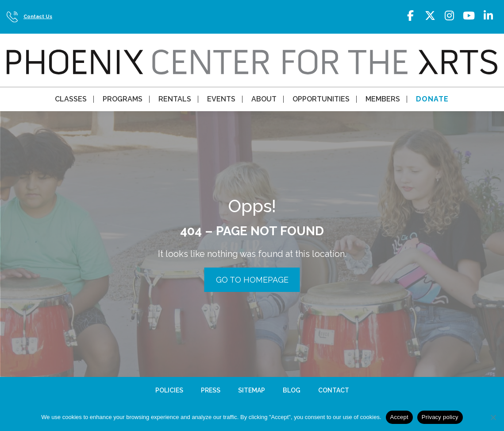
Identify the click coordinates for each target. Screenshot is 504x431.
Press (211, 390)
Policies (169, 390)
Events (221, 99)
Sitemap (252, 390)
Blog (292, 390)
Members (383, 99)
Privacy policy (440, 417)
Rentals (175, 99)
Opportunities (321, 99)
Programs (123, 99)
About (264, 99)
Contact (334, 390)
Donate (432, 99)
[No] (493, 417)
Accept (399, 417)
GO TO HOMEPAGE (252, 280)
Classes (71, 99)
